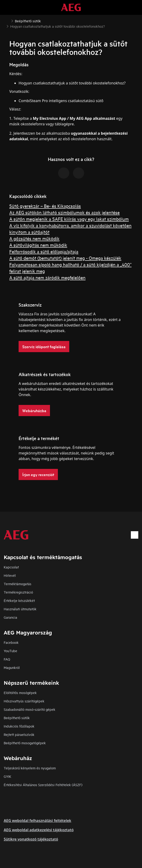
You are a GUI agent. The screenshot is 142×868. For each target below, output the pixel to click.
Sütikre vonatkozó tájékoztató (31, 839)
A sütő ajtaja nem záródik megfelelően (47, 277)
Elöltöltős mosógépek (20, 693)
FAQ (7, 659)
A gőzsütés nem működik (34, 238)
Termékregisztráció (18, 592)
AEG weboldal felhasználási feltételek (37, 821)
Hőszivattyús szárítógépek (24, 701)
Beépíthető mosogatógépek (25, 743)
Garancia (10, 617)
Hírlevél (10, 575)
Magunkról (12, 667)
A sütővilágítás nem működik (38, 245)
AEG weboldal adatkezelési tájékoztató (39, 830)
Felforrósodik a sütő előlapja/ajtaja (44, 251)
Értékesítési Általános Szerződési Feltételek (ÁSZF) (43, 785)
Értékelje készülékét (19, 600)
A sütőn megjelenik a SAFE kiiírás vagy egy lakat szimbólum (69, 219)
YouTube (10, 651)
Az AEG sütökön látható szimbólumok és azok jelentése (64, 212)
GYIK (7, 776)
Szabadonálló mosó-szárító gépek (30, 709)
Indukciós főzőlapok (19, 726)
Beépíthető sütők (17, 718)
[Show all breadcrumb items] (7, 20)
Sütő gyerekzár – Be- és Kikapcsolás (45, 206)
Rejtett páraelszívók (19, 734)
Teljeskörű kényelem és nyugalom (30, 768)
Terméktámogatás (18, 584)
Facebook (11, 642)
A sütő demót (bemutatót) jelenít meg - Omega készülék (65, 258)
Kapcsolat (11, 567)
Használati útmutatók (20, 609)
